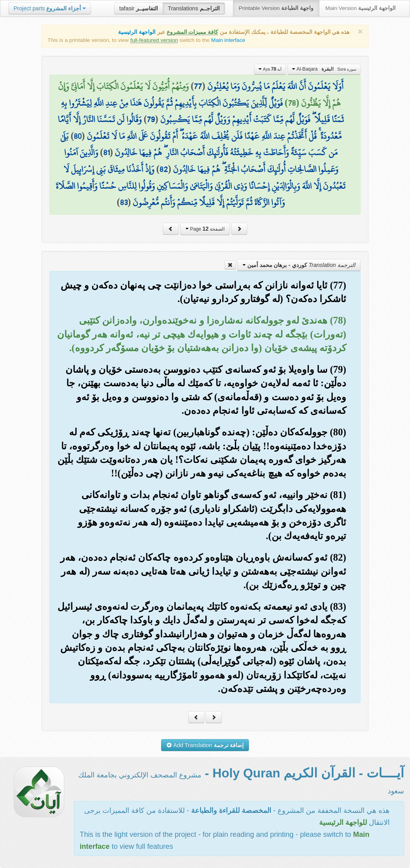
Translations (194, 8)
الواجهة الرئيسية (137, 32)
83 (124, 202)
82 (164, 169)
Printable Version (276, 8)
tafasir (139, 8)
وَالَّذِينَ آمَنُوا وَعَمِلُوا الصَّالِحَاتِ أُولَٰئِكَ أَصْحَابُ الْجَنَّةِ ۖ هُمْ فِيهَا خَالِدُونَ (201, 161)
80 (78, 136)
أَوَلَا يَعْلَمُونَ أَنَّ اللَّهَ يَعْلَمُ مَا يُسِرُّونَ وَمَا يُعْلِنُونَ (275, 86)
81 (106, 152)
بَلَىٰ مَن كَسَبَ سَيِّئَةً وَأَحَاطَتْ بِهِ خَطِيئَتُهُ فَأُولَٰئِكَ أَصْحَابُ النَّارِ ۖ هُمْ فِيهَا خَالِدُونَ (199, 144)
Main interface (228, 40)
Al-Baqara (324, 69)
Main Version (361, 8)
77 (198, 86)
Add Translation (205, 745)
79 (151, 119)
